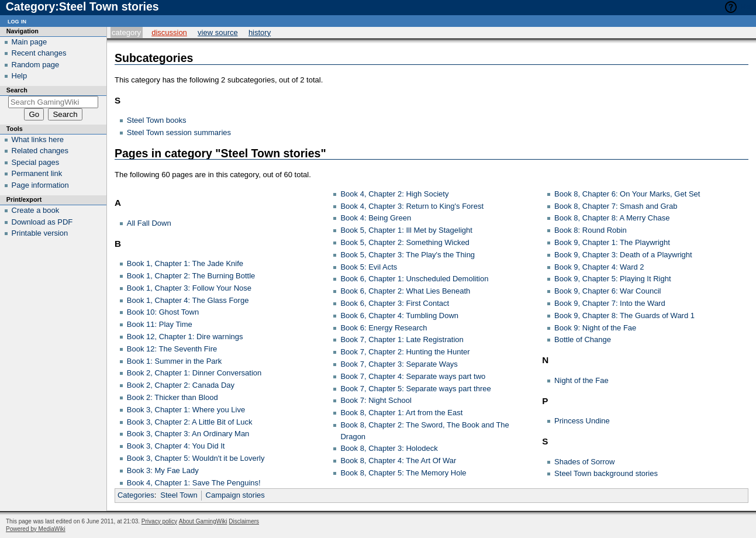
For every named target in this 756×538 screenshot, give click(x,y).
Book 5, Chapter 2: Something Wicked (405, 242)
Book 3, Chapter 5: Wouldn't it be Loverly (196, 458)
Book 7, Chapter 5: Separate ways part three (415, 389)
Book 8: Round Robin (591, 230)
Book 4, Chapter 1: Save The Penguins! (194, 483)
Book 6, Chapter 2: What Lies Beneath (405, 291)
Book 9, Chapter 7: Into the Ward (610, 303)
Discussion (169, 32)
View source (218, 32)
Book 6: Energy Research (384, 328)
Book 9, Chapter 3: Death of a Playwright (623, 255)
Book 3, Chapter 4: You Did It (176, 446)
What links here (38, 139)
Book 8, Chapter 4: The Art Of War (398, 461)
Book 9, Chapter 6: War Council (607, 291)
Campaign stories (235, 495)
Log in (17, 21)
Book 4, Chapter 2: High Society (394, 194)
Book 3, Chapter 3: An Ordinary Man (188, 434)
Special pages (36, 162)
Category (126, 32)
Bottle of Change (583, 339)
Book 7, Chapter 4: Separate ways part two (413, 376)
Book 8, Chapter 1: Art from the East (401, 413)
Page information (40, 185)
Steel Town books (157, 120)
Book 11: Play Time (160, 324)
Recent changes (39, 53)
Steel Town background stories (606, 473)
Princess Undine (582, 421)
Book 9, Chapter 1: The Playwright (612, 242)
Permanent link (37, 173)
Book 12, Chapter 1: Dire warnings (185, 337)
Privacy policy (159, 521)
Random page (36, 65)
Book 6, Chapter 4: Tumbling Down (399, 315)
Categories (136, 495)
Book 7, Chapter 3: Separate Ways (399, 364)
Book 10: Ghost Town (163, 312)
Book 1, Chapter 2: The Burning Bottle (191, 276)
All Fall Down (149, 223)
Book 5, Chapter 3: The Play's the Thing (408, 255)
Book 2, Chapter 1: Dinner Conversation (194, 373)
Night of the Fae (581, 380)
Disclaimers (244, 521)
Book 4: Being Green (376, 218)
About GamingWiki (203, 521)
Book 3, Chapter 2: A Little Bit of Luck (190, 422)
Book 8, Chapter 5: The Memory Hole (403, 473)
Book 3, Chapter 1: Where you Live (186, 410)
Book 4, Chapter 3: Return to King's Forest (412, 206)
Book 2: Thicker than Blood (172, 397)
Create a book (36, 210)
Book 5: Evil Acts (369, 267)
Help (748, 7)
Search (17, 90)
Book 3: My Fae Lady (163, 470)
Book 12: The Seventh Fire (172, 349)
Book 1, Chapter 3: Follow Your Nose (189, 288)
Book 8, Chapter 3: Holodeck (389, 448)
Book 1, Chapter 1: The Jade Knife (185, 263)
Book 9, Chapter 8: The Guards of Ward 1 (624, 315)
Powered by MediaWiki (36, 529)
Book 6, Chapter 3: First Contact (395, 303)
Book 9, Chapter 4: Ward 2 (599, 267)
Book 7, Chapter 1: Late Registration (402, 339)
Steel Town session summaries (179, 132)
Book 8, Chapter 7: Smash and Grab (616, 206)
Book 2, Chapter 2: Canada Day (181, 385)
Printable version (40, 233)
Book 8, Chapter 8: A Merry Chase (612, 218)
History (260, 32)
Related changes (40, 151)
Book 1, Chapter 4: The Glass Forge (188, 300)
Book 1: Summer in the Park (175, 361)
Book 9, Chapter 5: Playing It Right (612, 279)
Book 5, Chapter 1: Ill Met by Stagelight (406, 230)
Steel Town (179, 495)
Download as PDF (42, 222)
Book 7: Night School (376, 400)
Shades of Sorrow (584, 462)
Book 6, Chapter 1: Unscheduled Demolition (414, 279)
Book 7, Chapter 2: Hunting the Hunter (405, 352)
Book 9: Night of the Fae (595, 328)
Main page (30, 42)
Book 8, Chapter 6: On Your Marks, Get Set (627, 194)
